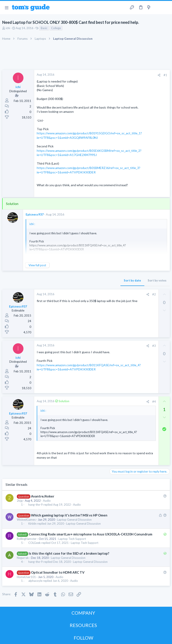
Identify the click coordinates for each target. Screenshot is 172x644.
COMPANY (83, 613)
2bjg (20, 501)
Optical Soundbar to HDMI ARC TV (58, 572)
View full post (37, 265)
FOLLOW (83, 638)
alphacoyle (35, 581)
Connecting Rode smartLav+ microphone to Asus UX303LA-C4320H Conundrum (91, 534)
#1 (165, 75)
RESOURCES (83, 625)
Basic (44, 28)
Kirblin (32, 524)
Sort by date (132, 280)
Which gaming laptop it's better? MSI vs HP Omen (69, 515)
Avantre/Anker (43, 496)
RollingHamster (27, 539)
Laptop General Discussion (74, 520)
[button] (7, 8)
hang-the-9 (36, 505)
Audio (47, 501)
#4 (154, 402)
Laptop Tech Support (72, 539)
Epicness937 (35, 214)
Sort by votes (157, 280)
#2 (154, 294)
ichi (8, 28)
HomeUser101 (26, 577)
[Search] (166, 8)
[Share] (159, 75)
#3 (154, 346)
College (56, 28)
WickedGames (26, 520)
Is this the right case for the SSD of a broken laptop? (69, 553)
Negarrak (23, 558)
